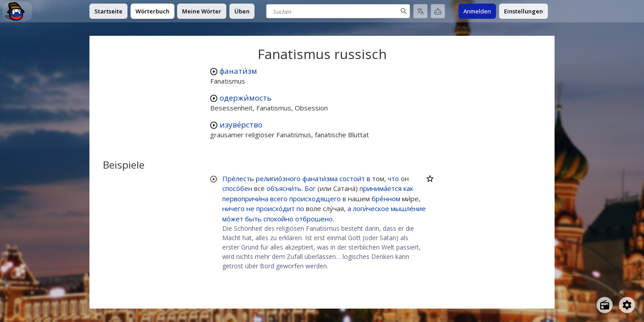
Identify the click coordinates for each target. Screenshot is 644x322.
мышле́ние (408, 208)
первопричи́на (245, 199)
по (300, 208)
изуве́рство (241, 125)
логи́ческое (371, 208)
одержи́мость (246, 98)
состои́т (352, 178)
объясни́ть (284, 188)
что (393, 178)
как (408, 188)
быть (253, 219)
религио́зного (278, 178)
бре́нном (386, 199)
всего (279, 199)
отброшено (314, 219)
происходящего (315, 199)
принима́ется (381, 188)
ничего (233, 208)
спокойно (278, 219)
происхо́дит (275, 208)
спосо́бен (237, 188)
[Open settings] (627, 305)
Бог (310, 188)
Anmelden (477, 11)
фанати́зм (238, 71)
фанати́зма (320, 178)
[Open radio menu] (605, 305)
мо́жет (233, 219)
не (250, 208)
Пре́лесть (238, 178)
